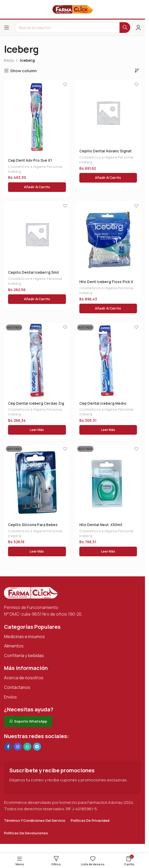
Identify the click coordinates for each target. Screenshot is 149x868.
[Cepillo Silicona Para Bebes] (37, 481)
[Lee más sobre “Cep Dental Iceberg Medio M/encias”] (108, 430)
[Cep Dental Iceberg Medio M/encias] (108, 360)
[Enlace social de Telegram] (37, 747)
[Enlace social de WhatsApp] (27, 747)
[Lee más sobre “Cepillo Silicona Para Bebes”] (37, 551)
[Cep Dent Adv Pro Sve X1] (37, 117)
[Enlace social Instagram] (18, 747)
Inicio (9, 60)
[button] (37, 187)
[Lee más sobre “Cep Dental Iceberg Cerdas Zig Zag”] (37, 430)
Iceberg (14, 171)
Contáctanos (17, 687)
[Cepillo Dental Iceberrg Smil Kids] (37, 234)
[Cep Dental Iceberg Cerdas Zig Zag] (37, 360)
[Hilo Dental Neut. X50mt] (108, 481)
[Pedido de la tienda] (137, 70)
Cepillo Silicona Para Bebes (33, 525)
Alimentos (14, 646)
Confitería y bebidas (24, 655)
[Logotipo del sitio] (73, 9)
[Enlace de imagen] (31, 593)
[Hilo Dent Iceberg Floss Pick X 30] (108, 239)
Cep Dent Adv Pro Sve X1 (30, 160)
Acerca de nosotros (24, 678)
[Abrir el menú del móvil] (7, 28)
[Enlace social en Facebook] (8, 747)
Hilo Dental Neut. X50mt (101, 525)
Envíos (10, 697)
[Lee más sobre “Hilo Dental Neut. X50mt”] (108, 551)
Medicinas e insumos (24, 636)
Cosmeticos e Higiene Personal (35, 167)
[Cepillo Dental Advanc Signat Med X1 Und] (108, 113)
